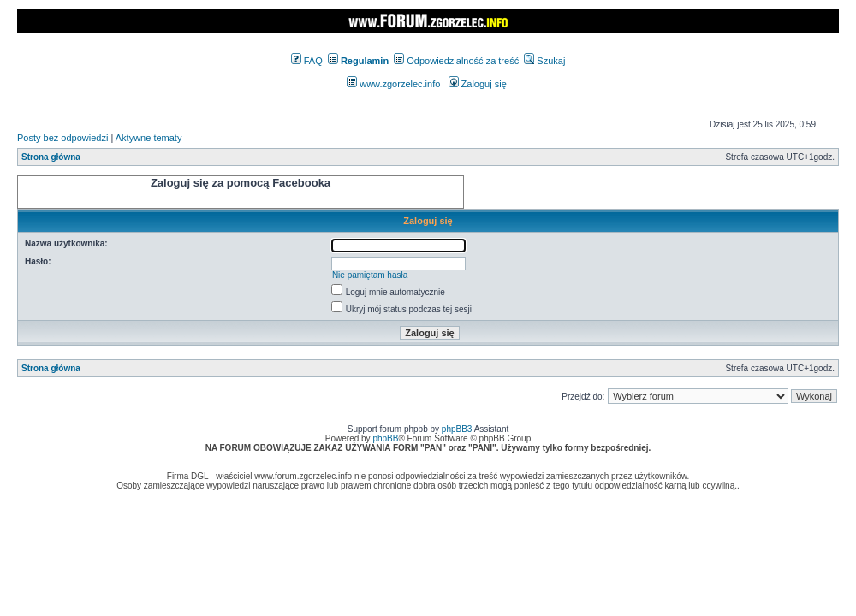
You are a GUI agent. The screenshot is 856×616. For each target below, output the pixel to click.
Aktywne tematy (149, 138)
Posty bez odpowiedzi (62, 138)
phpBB (385, 438)
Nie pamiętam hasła (370, 275)
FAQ (307, 61)
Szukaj (544, 61)
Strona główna (51, 157)
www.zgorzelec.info (393, 84)
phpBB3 (457, 429)
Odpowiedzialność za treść (456, 61)
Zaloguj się (478, 84)
